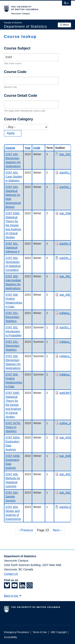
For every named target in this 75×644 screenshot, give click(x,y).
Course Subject (17, 48)
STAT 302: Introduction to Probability (13, 331)
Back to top (13, 596)
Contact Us (11, 574)
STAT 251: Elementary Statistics (12, 317)
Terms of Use (40, 632)
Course (10, 148)
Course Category (18, 119)
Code (37, 148)
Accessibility (10, 637)
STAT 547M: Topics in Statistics (13, 427)
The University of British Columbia (27, 8)
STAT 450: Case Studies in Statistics (14, 177)
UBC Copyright (58, 632)
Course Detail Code (21, 96)
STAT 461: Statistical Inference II (12, 248)
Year (28, 148)
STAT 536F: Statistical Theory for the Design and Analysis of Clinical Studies (13, 405)
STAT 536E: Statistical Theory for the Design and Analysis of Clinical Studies (13, 225)
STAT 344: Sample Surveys (12, 497)
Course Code (15, 72)
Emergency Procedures (16, 632)
